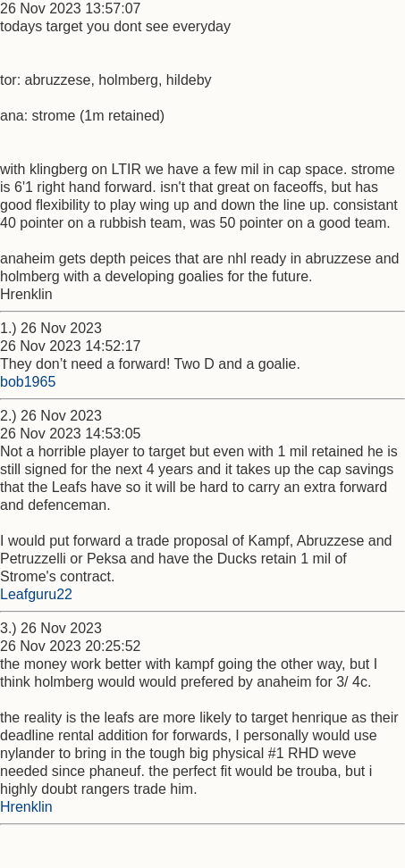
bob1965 (28, 382)
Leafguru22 (36, 594)
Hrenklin (26, 807)
